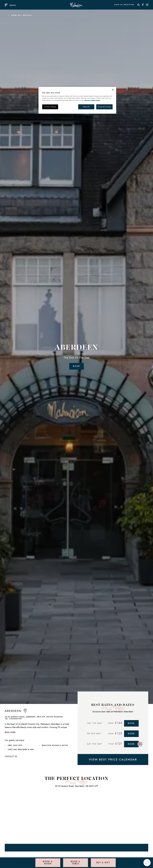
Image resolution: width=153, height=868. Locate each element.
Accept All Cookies (104, 107)
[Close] (113, 90)
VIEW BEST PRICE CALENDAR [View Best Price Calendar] (113, 759)
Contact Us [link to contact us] (11, 756)
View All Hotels (20, 15)
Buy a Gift (103, 863)
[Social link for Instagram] (147, 5)
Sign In (118, 5)
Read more (10, 732)
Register (129, 5)
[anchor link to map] (25, 712)
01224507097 (16, 719)
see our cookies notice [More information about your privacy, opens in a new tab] (92, 100)
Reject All (86, 107)
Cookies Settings (50, 107)
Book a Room (48, 863)
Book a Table (75, 863)
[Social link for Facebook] (143, 5)
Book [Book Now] (131, 723)
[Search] (139, 5)
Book (76, 366)
